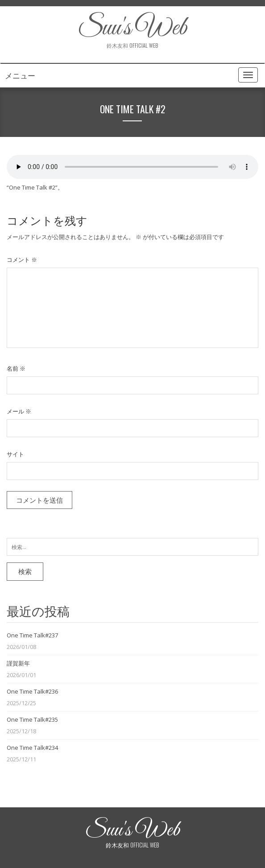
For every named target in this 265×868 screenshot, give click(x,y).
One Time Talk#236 (32, 691)
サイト (15, 454)
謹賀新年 (18, 663)
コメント (22, 260)
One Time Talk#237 (32, 635)
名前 (16, 368)
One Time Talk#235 (32, 719)
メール (19, 411)
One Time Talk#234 (32, 748)
